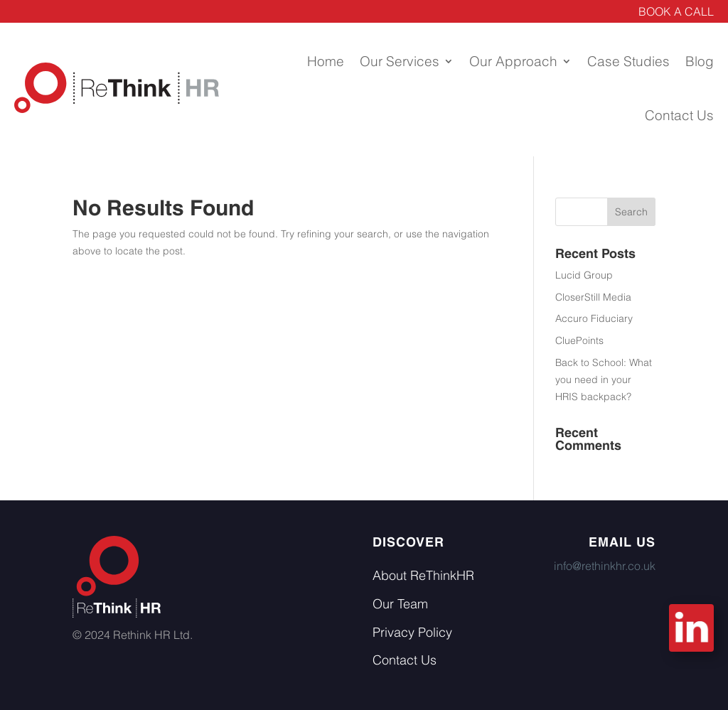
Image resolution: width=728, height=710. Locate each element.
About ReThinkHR (423, 575)
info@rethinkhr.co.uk (605, 566)
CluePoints (579, 340)
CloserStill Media (593, 297)
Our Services (400, 61)
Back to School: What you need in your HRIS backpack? (604, 380)
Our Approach (513, 61)
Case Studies (628, 61)
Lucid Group (584, 275)
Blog (700, 61)
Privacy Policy (412, 632)
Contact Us (679, 115)
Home (326, 61)
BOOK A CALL (676, 11)
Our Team (400, 604)
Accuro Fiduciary (594, 318)
